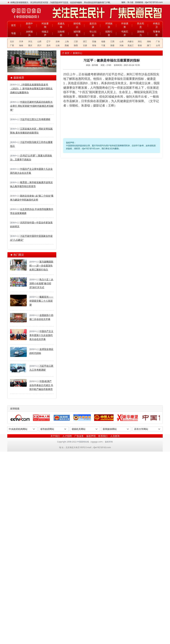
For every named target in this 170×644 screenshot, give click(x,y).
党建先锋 (61, 25)
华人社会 (93, 33)
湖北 (140, 41)
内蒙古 (131, 41)
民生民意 (141, 25)
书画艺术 (125, 33)
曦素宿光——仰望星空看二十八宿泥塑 (41, 301)
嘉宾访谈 (93, 25)
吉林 (58, 41)
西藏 (67, 45)
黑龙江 (131, 45)
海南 (21, 45)
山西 (39, 41)
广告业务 (79, 436)
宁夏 (103, 45)
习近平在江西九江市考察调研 (35, 119)
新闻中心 (29, 25)
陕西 (76, 45)
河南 (122, 45)
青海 (94, 45)
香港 (140, 45)
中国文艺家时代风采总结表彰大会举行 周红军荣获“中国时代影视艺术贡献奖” (32, 106)
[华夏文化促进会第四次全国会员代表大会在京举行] (35, 68)
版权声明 (91, 436)
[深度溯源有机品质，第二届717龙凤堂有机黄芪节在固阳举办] (23, 68)
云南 (58, 45)
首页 (13, 25)
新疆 (112, 45)
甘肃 (85, 45)
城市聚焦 (77, 33)
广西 (12, 45)
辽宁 (48, 41)
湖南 (149, 41)
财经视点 (77, 25)
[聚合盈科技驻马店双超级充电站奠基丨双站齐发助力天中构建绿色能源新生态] (18, 68)
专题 (13, 33)
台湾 (158, 45)
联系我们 (103, 436)
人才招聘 (67, 436)
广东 (158, 41)
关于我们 (55, 436)
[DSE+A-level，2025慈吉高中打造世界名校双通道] (29, 68)
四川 (39, 45)
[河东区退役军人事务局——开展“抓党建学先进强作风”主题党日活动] (41, 68)
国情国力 (141, 33)
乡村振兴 (29, 33)
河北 (30, 41)
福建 (103, 41)
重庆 (30, 45)
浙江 (85, 41)
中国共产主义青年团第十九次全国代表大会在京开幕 (41, 335)
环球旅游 (109, 25)
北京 (12, 41)
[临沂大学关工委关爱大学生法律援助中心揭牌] (46, 68)
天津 (21, 41)
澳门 (149, 45)
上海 (67, 41)
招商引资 (109, 33)
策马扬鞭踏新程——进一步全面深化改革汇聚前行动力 (41, 265)
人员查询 (115, 436)
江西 (112, 41)
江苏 (76, 41)
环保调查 (125, 25)
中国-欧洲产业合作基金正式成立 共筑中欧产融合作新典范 (41, 385)
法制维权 (61, 33)
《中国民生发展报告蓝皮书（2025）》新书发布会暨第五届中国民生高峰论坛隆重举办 (31, 88)
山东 (122, 41)
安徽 (94, 41)
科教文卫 (157, 25)
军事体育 (157, 33)
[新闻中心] (15, 85)
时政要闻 (45, 25)
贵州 (48, 45)
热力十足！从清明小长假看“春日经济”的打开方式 (41, 283)
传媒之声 (45, 33)
